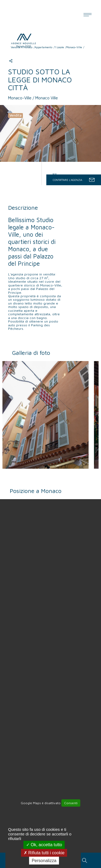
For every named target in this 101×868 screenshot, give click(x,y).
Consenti (71, 803)
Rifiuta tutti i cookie (44, 853)
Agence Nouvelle (27, 40)
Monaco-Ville (74, 47)
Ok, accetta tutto (44, 845)
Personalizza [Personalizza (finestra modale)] (44, 861)
